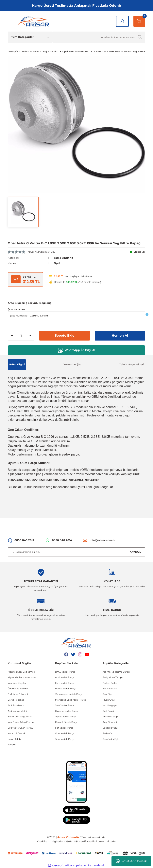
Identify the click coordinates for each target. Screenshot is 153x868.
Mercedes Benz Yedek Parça (70, 700)
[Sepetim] (139, 21)
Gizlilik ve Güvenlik (18, 694)
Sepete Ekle (65, 335)
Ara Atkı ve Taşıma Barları (116, 672)
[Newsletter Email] (76, 552)
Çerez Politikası (16, 700)
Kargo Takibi (14, 739)
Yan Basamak (110, 688)
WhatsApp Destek (131, 861)
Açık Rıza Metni (16, 705)
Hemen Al (120, 335)
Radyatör (107, 733)
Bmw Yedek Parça (65, 672)
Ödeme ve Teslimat (18, 688)
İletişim (12, 744)
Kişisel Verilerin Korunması (22, 677)
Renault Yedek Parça (66, 722)
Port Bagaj (108, 711)
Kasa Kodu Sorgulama (20, 716)
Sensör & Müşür (111, 739)
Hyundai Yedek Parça (67, 711)
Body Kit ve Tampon (113, 677)
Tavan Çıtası (109, 700)
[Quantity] (21, 335)
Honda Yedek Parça (66, 688)
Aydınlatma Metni (17, 711)
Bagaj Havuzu (110, 728)
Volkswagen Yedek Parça (69, 694)
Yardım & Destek (17, 733)
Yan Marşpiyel (110, 705)
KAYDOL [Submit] (135, 552)
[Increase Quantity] (30, 335)
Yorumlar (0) (72, 364)
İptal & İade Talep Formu (21, 722)
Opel (57, 263)
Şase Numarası (16, 309)
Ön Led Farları (110, 683)
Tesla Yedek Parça (65, 739)
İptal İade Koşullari (17, 683)
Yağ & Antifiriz (63, 258)
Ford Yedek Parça (65, 683)
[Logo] (34, 21)
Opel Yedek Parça (65, 733)
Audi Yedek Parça (65, 677)
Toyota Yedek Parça (66, 716)
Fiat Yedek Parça (64, 728)
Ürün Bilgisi (17, 364)
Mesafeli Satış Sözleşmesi (21, 672)
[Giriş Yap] (122, 21)
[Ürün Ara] (99, 37)
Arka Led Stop (110, 716)
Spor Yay (107, 694)
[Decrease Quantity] (12, 335)
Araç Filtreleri (110, 722)
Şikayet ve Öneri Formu (20, 728)
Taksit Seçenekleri (132, 364)
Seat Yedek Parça (64, 705)
